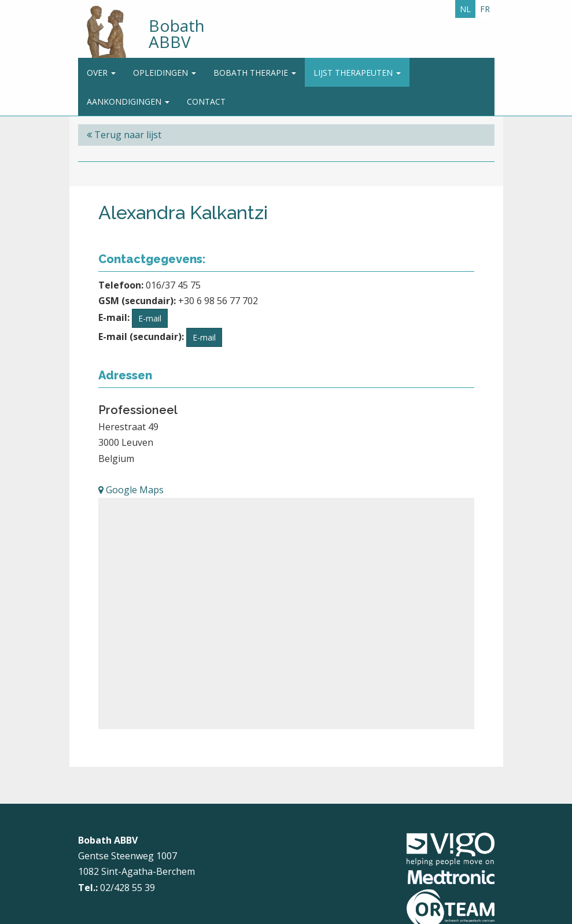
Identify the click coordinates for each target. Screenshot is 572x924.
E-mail (150, 318)
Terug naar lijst (124, 135)
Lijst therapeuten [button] (357, 73)
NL (465, 9)
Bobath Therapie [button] (255, 73)
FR (485, 9)
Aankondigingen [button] (128, 101)
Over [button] (101, 73)
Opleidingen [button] (165, 73)
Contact (206, 101)
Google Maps (131, 490)
